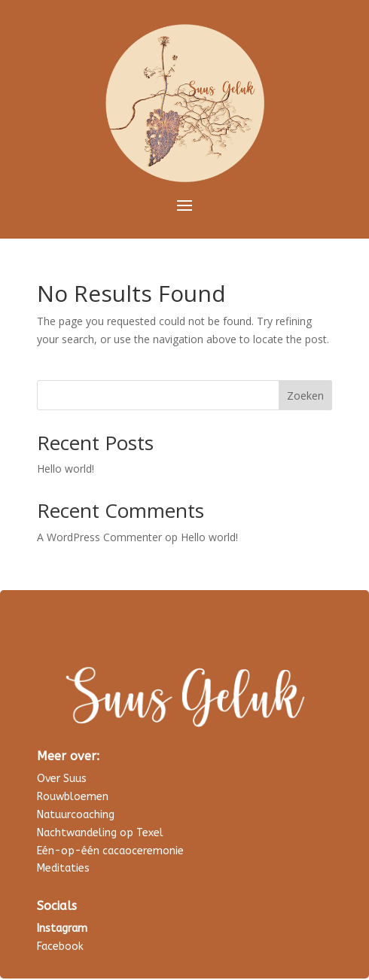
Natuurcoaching (76, 815)
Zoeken (305, 396)
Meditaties (63, 868)
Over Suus (62, 779)
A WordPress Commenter (99, 537)
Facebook (60, 947)
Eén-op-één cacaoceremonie (110, 851)
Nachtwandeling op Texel (100, 833)
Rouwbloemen (73, 797)
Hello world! (66, 469)
